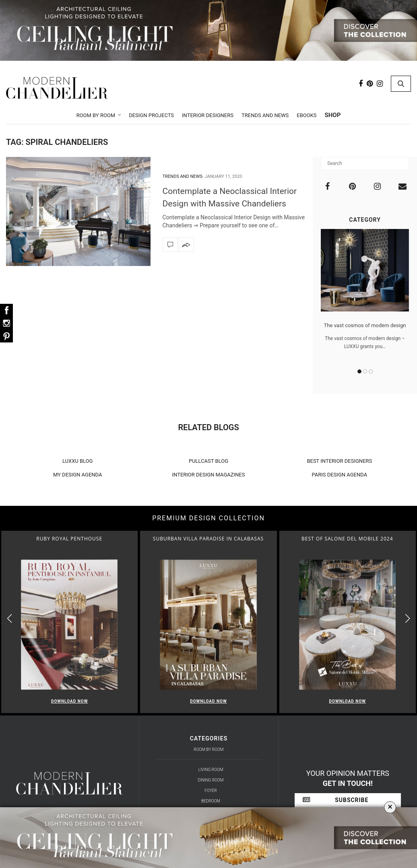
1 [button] (359, 371)
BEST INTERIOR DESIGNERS (339, 461)
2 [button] (365, 371)
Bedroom (211, 801)
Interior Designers (208, 115)
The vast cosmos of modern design (365, 325)
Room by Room (96, 115)
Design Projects (151, 115)
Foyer (211, 791)
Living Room (211, 770)
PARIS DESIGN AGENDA (340, 475)
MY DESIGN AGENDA (78, 475)
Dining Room (211, 780)
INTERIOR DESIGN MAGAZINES (209, 475)
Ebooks (307, 115)
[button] (408, 619)
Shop (333, 115)
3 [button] (371, 371)
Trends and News (265, 115)
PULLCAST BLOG (208, 461)
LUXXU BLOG (78, 461)
